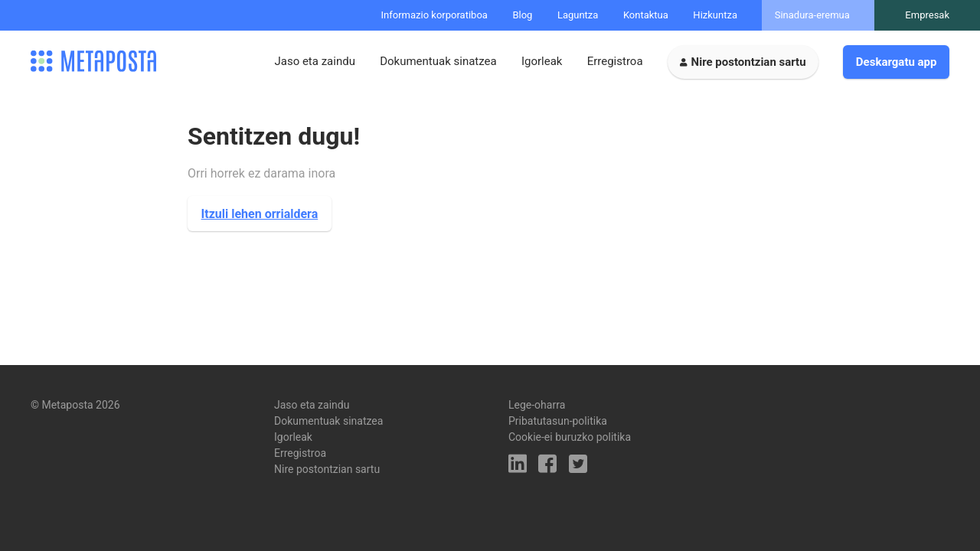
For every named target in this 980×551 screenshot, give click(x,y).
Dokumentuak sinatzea (438, 61)
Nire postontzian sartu (749, 62)
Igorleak (542, 61)
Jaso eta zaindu (314, 61)
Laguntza (578, 15)
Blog (522, 15)
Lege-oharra (537, 405)
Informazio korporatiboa (434, 15)
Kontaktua (646, 15)
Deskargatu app (897, 62)
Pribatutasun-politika (558, 421)
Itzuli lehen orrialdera (260, 214)
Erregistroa (615, 61)
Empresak (927, 15)
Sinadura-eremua (812, 15)
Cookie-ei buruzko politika (570, 437)
